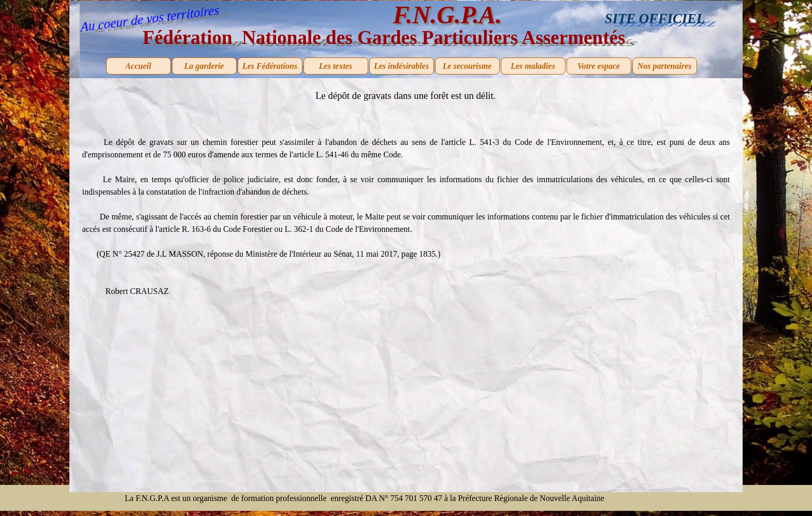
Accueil (138, 66)
